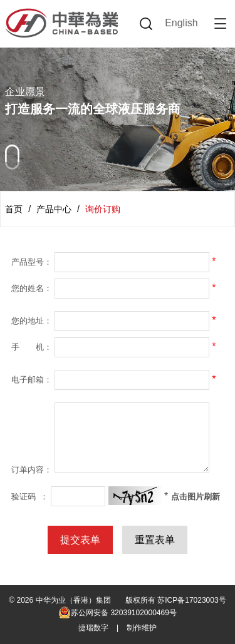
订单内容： (32, 470)
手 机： (32, 347)
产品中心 (54, 209)
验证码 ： (30, 497)
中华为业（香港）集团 (73, 600)
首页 (14, 209)
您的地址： (32, 321)
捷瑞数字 (93, 628)
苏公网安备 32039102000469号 (118, 613)
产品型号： (32, 262)
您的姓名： (32, 288)
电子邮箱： (32, 380)
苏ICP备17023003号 (191, 600)
